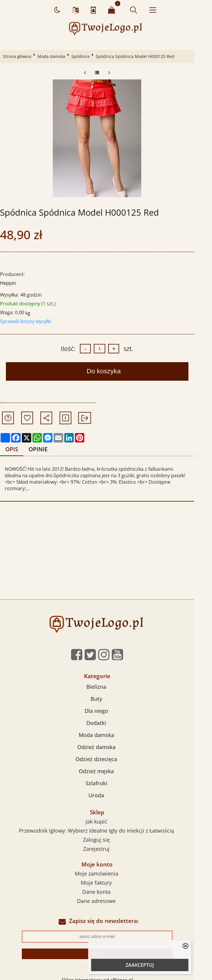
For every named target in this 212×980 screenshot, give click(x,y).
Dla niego (105, 705)
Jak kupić (105, 815)
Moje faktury (105, 876)
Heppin (10, 283)
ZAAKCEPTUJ (140, 965)
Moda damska (53, 56)
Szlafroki (105, 777)
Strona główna (19, 56)
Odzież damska (105, 741)
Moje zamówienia (105, 867)
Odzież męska (105, 765)
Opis (14, 449)
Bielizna (105, 680)
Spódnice (83, 56)
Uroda (105, 789)
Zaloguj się (105, 833)
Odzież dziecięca (105, 753)
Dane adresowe (105, 894)
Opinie (41, 449)
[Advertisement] (106, 549)
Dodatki (105, 717)
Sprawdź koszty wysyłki (28, 321)
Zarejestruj (105, 843)
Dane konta (105, 885)
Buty (105, 693)
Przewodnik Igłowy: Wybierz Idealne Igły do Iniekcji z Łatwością (105, 824)
